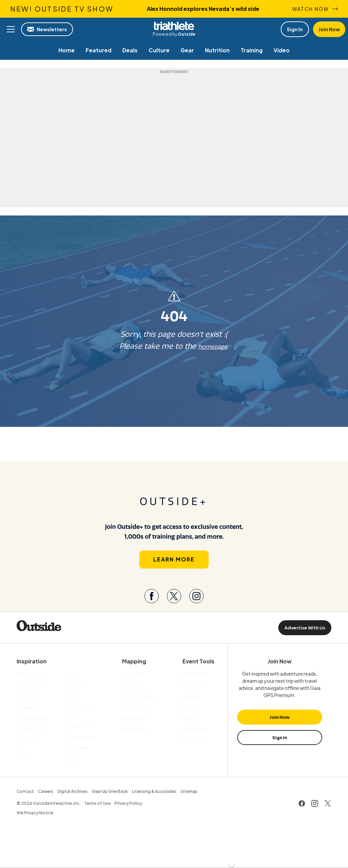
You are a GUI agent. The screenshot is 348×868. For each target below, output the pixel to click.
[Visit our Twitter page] (174, 602)
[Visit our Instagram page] (196, 602)
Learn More (174, 565)
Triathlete (174, 26)
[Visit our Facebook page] (152, 602)
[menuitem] (67, 50)
